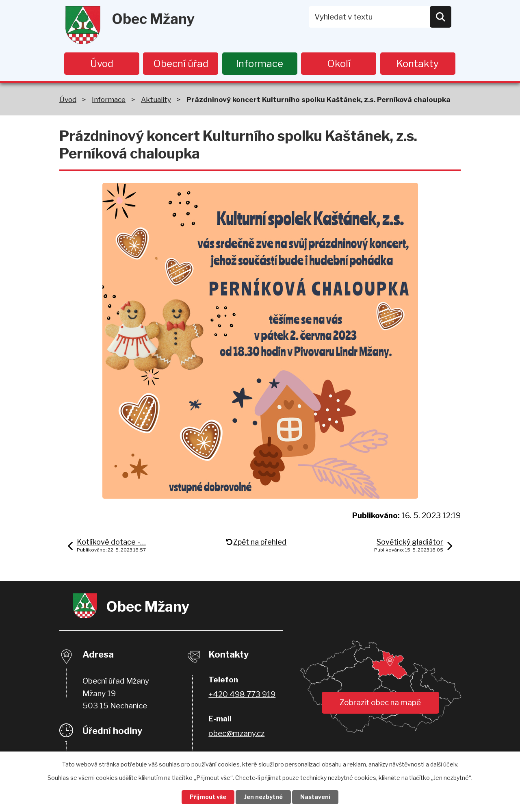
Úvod (102, 64)
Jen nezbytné (263, 797)
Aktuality (156, 100)
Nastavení (316, 797)
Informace (260, 64)
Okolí (339, 64)
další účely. (444, 764)
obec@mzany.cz (236, 734)
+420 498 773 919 (242, 695)
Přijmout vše (208, 797)
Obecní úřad (181, 64)
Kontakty (418, 64)
